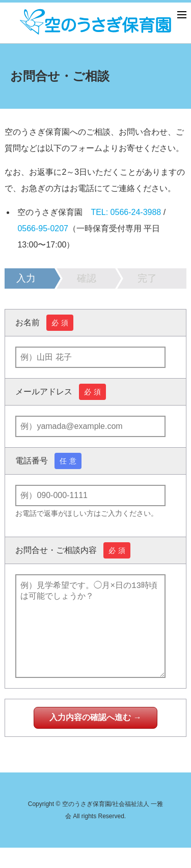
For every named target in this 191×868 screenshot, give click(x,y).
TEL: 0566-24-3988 (126, 212)
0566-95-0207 (43, 228)
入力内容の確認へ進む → (95, 738)
